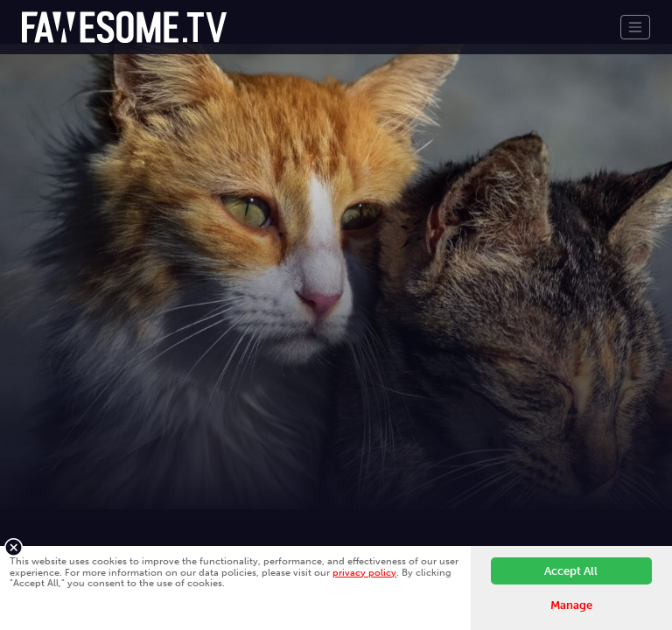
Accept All (571, 571)
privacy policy (364, 572)
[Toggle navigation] (635, 27)
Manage (571, 605)
